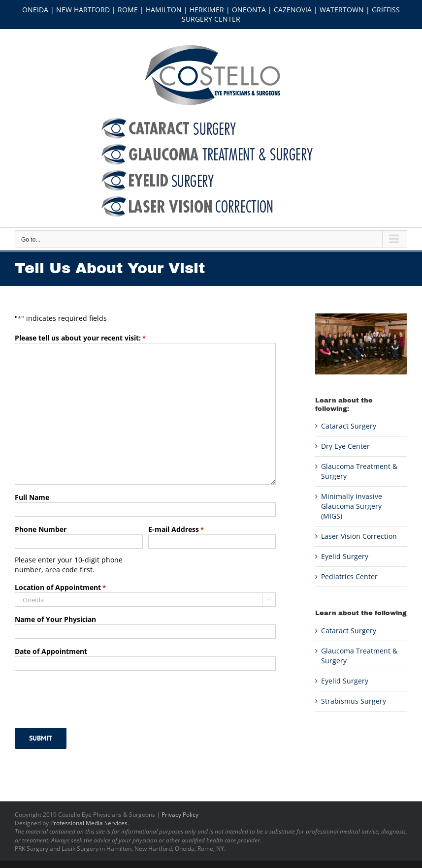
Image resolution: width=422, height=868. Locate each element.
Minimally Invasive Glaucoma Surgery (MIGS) (352, 506)
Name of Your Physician (55, 619)
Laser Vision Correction (359, 536)
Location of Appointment (60, 588)
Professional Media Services (89, 823)
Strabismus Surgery (354, 701)
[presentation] (90, 698)
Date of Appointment (51, 651)
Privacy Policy (180, 815)
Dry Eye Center (345, 446)
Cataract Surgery (349, 426)
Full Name (32, 497)
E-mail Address (176, 529)
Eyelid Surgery (345, 556)
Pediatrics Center (349, 576)
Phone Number (41, 529)
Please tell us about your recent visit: (80, 338)
